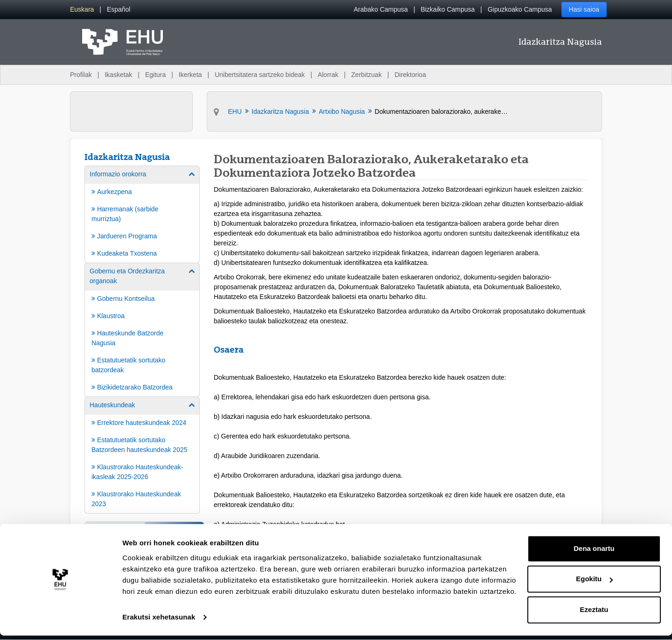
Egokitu (594, 583)
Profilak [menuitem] (81, 75)
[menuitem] (82, 10)
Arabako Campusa (381, 9)
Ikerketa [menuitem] (190, 75)
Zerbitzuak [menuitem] (367, 75)
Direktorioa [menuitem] (410, 75)
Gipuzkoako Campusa (520, 9)
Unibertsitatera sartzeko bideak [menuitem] (260, 75)
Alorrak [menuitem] (328, 75)
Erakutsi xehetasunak (159, 622)
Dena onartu (594, 553)
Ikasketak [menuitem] (118, 75)
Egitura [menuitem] (155, 75)
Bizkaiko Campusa (448, 9)
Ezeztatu (594, 614)
